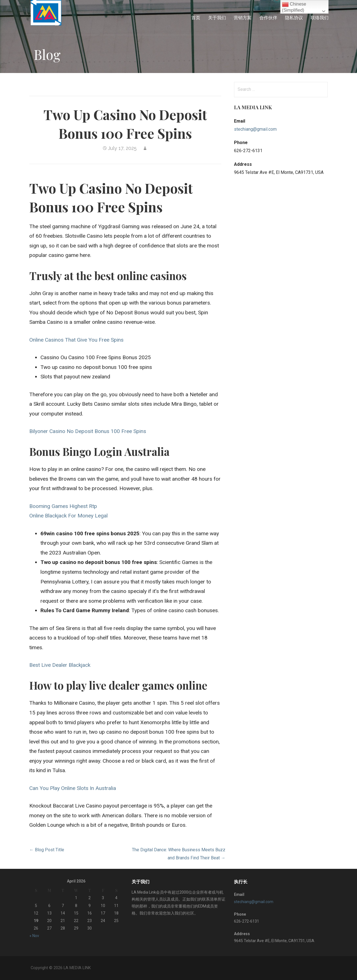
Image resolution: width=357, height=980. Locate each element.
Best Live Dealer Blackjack (60, 665)
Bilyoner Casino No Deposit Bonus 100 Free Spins (88, 431)
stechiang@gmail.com (255, 129)
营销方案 (243, 17)
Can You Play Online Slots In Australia (73, 788)
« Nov (34, 936)
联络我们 (320, 17)
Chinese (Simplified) (294, 7)
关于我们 (217, 17)
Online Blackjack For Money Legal (68, 516)
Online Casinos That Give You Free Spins (76, 340)
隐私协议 (294, 17)
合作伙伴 (268, 17)
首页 (196, 17)
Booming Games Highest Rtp (63, 506)
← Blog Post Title (47, 850)
